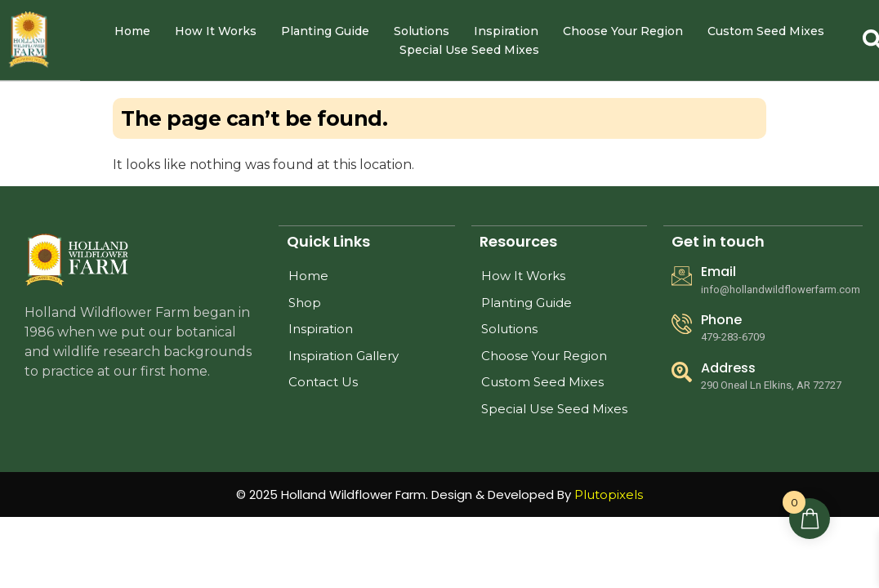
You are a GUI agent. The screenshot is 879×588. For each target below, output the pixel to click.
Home (132, 31)
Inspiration (506, 31)
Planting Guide (325, 31)
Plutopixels (609, 494)
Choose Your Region (623, 31)
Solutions (422, 31)
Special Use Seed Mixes (469, 50)
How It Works (216, 31)
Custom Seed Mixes (766, 31)
